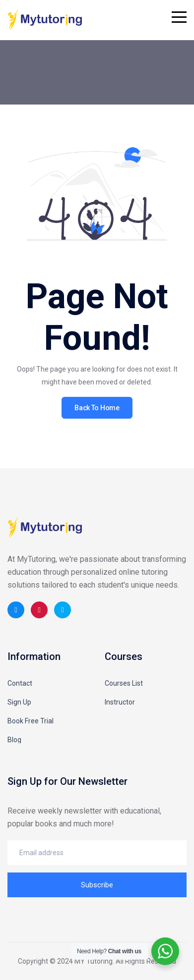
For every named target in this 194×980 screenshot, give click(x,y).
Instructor (120, 702)
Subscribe (97, 885)
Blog (14, 740)
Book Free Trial (31, 721)
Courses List (124, 683)
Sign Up (19, 702)
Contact (20, 683)
